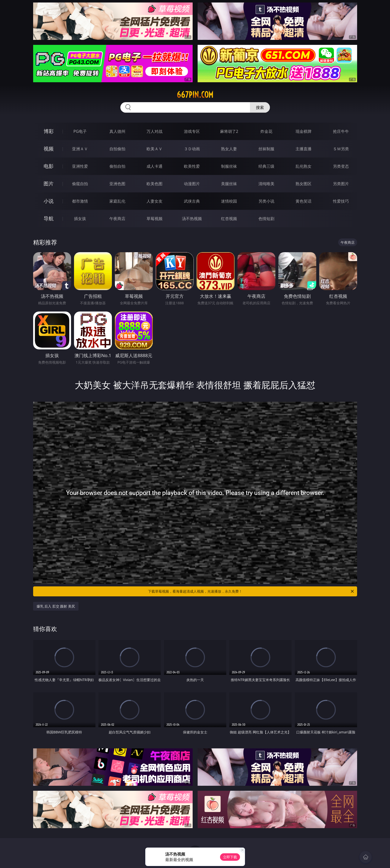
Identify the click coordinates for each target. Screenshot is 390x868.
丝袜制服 (266, 149)
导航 (49, 218)
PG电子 (80, 131)
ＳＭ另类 (341, 149)
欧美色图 (155, 184)
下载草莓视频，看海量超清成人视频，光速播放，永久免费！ (251, 591)
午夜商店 (117, 219)
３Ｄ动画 (192, 149)
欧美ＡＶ (155, 149)
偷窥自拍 (80, 184)
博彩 (49, 131)
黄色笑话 (304, 201)
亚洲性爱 (80, 166)
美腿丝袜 (229, 184)
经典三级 (266, 166)
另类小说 (266, 201)
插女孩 (80, 219)
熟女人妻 (229, 149)
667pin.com (195, 95)
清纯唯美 (266, 184)
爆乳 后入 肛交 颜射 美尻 (56, 606)
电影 (49, 166)
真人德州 (117, 131)
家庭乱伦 (117, 201)
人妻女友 (155, 201)
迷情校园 (229, 201)
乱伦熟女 (304, 166)
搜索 (260, 107)
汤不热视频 (192, 219)
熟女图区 (304, 184)
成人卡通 (155, 166)
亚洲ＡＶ (80, 149)
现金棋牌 (304, 131)
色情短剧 (266, 219)
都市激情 (80, 201)
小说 (49, 201)
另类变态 (341, 166)
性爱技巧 (341, 201)
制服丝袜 (229, 166)
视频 (49, 149)
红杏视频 (229, 219)
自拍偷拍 (117, 149)
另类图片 (341, 184)
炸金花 (266, 131)
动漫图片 (192, 184)
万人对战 (155, 131)
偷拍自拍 (117, 166)
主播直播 (304, 149)
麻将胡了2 (229, 131)
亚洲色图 (117, 184)
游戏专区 (192, 131)
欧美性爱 (192, 166)
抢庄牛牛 (341, 131)
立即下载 (230, 857)
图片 (49, 184)
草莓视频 (155, 219)
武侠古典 (192, 201)
